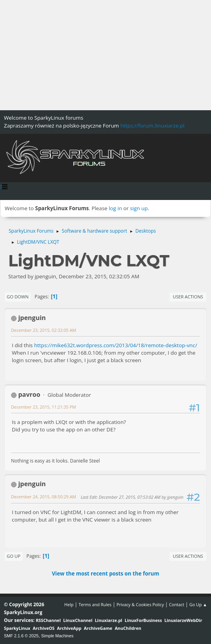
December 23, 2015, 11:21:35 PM (44, 407)
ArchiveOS (44, 628)
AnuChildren (128, 628)
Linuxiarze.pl (109, 620)
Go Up (14, 556)
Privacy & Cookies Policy (140, 604)
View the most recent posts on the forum (105, 574)
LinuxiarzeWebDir (183, 620)
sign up (139, 208)
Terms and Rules (95, 604)
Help (69, 604)
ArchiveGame (98, 628)
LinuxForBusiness (143, 620)
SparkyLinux (17, 628)
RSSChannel (48, 620)
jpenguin (32, 318)
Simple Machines (57, 636)
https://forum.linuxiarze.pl (152, 126)
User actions (188, 297)
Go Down (18, 297)
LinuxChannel (78, 620)
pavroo (29, 394)
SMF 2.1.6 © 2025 (21, 636)
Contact (176, 604)
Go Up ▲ (198, 604)
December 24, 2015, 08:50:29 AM (44, 497)
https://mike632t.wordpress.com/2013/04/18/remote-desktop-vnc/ (115, 345)
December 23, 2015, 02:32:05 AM (44, 330)
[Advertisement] (105, 55)
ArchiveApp (69, 628)
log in (116, 208)
